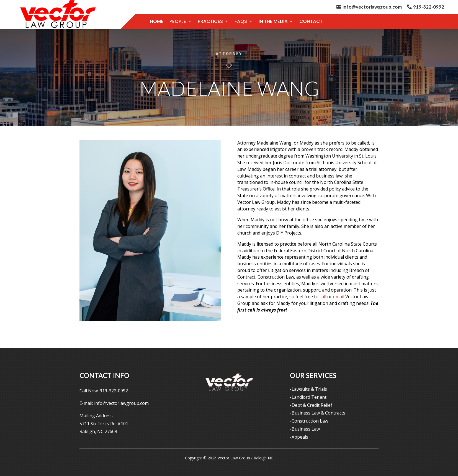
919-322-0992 (429, 7)
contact (311, 21)
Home (157, 21)
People (178, 21)
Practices (210, 21)
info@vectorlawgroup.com (372, 7)
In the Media (273, 21)
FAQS (241, 21)
